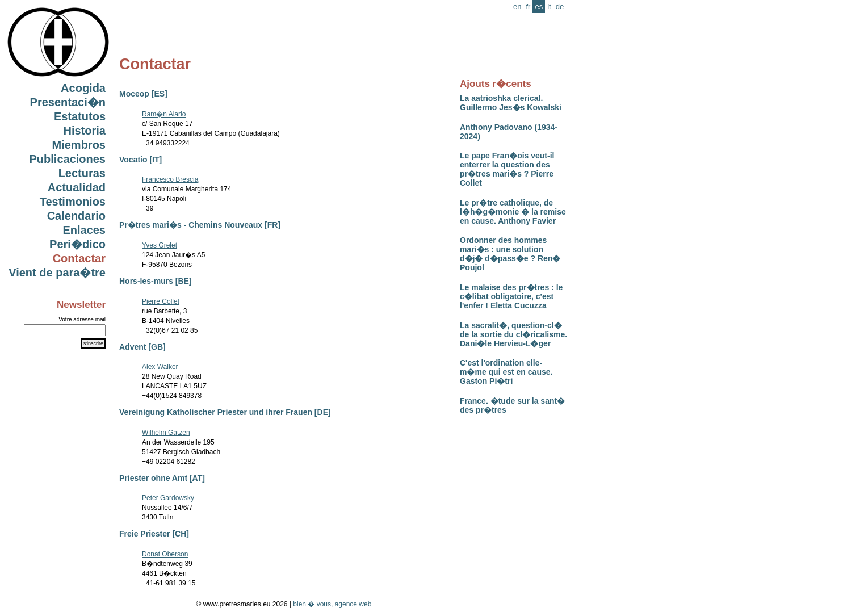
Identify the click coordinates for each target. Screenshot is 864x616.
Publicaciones (68, 159)
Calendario (76, 216)
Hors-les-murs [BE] (156, 281)
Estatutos (80, 116)
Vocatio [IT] (140, 160)
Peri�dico (77, 244)
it (549, 7)
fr (528, 7)
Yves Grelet (160, 245)
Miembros (79, 145)
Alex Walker (160, 367)
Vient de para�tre (57, 273)
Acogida (83, 88)
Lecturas (82, 173)
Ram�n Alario (164, 114)
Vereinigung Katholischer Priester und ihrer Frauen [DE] (225, 412)
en (517, 7)
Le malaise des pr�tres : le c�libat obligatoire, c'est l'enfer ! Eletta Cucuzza (511, 296)
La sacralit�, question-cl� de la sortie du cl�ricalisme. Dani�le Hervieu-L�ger (513, 334)
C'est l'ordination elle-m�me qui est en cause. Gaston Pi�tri (506, 372)
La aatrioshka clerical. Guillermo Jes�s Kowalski (511, 103)
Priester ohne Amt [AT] (162, 478)
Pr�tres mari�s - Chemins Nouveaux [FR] (200, 225)
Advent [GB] (142, 347)
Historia (85, 131)
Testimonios (73, 202)
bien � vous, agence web (332, 604)
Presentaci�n (68, 102)
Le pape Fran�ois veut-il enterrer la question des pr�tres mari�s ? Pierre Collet (507, 169)
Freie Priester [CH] (154, 534)
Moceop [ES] (143, 94)
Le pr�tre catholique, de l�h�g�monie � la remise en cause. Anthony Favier (513, 212)
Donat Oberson (165, 554)
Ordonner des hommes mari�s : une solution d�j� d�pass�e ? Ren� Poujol (510, 254)
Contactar (79, 258)
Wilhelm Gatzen (166, 433)
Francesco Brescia (170, 179)
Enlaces (84, 230)
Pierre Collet (161, 301)
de (560, 7)
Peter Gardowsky (168, 498)
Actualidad (77, 187)
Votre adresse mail (82, 319)
